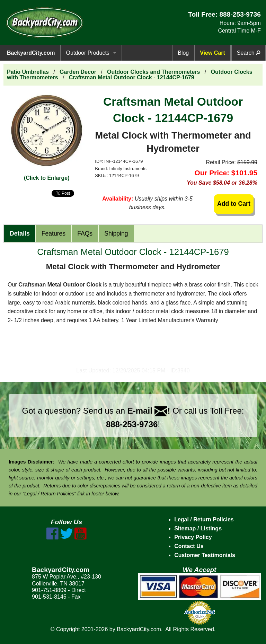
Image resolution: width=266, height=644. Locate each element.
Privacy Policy (193, 537)
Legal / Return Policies (204, 519)
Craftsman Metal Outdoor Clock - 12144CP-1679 (132, 77)
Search (249, 53)
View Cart (212, 53)
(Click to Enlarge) (47, 178)
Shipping (116, 233)
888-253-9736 (240, 14)
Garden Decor (78, 72)
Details (20, 233)
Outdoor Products (87, 53)
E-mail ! (149, 411)
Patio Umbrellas (28, 72)
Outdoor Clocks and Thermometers (154, 72)
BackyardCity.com (31, 53)
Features (54, 233)
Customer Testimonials (205, 555)
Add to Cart (234, 204)
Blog (183, 53)
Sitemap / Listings (198, 528)
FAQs (85, 233)
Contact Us (189, 546)
